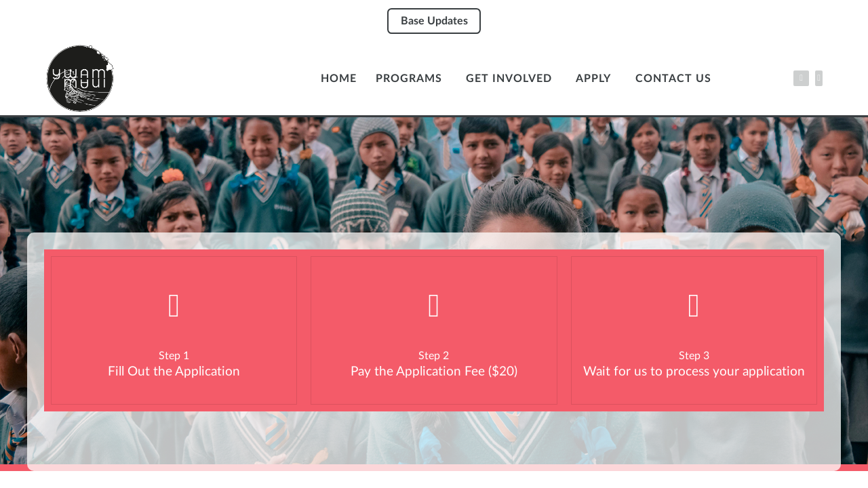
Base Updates (434, 21)
